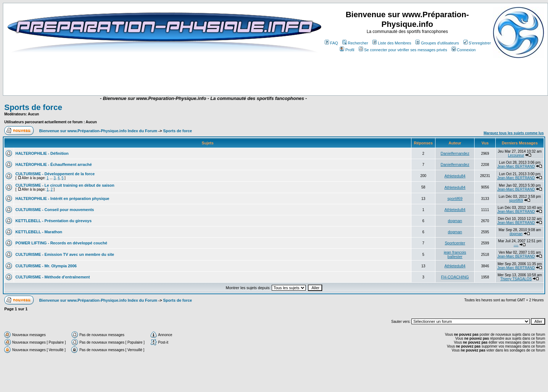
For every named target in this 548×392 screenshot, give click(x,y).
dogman (455, 221)
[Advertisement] (144, 74)
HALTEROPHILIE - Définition (42, 153)
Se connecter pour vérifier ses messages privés (403, 50)
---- (516, 245)
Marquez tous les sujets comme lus (514, 133)
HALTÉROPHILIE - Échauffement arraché (54, 164)
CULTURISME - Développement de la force (55, 174)
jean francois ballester (455, 254)
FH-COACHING (455, 277)
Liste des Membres (392, 43)
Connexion (464, 50)
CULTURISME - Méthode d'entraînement (53, 277)
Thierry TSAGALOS (516, 279)
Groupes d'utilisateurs (437, 43)
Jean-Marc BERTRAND (516, 166)
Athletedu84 (455, 176)
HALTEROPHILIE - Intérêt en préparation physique (62, 199)
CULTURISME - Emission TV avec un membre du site (65, 254)
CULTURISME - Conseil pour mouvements (55, 210)
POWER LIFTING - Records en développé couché (61, 243)
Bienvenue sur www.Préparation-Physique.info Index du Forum (98, 131)
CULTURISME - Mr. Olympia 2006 (46, 266)
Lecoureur (516, 155)
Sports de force (33, 107)
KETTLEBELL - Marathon (39, 232)
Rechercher (355, 43)
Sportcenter (455, 243)
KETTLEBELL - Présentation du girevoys (54, 221)
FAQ (331, 43)
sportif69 (455, 199)
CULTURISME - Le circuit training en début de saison (65, 185)
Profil (347, 50)
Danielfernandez (455, 153)
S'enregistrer (477, 43)
